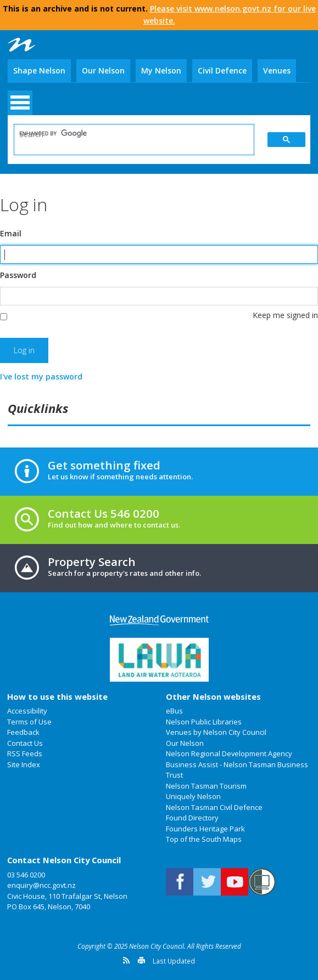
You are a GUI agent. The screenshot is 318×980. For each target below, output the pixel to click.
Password (18, 275)
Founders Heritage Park (205, 829)
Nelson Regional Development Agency (229, 754)
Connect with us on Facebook (180, 882)
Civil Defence (222, 70)
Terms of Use (29, 722)
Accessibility (27, 711)
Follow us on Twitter (207, 882)
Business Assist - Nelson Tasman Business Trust (237, 770)
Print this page (141, 960)
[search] (127, 134)
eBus (174, 711)
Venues (277, 70)
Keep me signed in (285, 315)
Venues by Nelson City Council (216, 732)
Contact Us (25, 743)
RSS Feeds (25, 754)
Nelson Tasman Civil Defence (214, 807)
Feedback (23, 732)
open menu (20, 103)
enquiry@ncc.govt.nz (41, 885)
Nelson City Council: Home (21, 45)
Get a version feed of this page (126, 960)
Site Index (24, 764)
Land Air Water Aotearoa (159, 660)
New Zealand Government (159, 621)
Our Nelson (103, 70)
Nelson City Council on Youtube (235, 882)
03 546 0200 (26, 875)
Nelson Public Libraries (204, 722)
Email (11, 234)
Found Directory (192, 818)
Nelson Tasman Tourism (206, 786)
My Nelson (161, 70)
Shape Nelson (39, 70)
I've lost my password (41, 376)
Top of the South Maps (204, 839)
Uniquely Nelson (193, 796)
